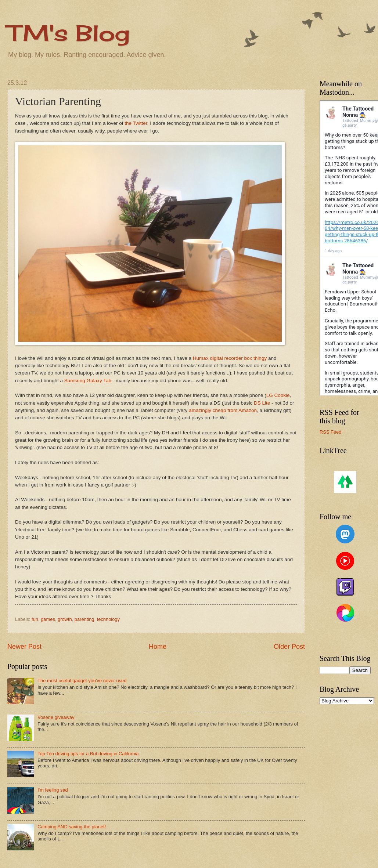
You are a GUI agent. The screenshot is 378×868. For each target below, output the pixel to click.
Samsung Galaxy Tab (88, 381)
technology (108, 619)
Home (158, 647)
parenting (84, 619)
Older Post (289, 647)
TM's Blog (69, 33)
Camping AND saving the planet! (72, 827)
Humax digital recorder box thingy (231, 358)
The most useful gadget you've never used (82, 681)
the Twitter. (136, 123)
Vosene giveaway (56, 717)
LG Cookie (278, 395)
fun (35, 619)
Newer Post (24, 647)
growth (65, 619)
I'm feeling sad (53, 790)
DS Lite (263, 403)
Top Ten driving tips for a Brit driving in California (88, 754)
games (48, 619)
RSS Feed (330, 432)
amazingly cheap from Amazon (223, 410)
